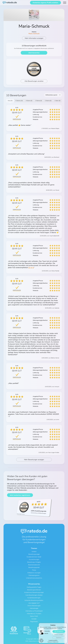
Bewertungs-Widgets (34, 562)
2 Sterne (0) (48, 101)
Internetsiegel (34, 608)
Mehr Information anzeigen (34, 38)
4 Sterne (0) (29, 101)
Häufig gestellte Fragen (34, 587)
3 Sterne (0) (39, 101)
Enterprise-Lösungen (34, 573)
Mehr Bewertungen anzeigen (34, 460)
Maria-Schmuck (34, 34)
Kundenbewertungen (34, 598)
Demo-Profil (34, 616)
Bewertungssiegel (34, 554)
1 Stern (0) (57, 101)
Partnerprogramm (34, 575)
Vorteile (34, 552)
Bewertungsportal (34, 567)
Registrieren (34, 622)
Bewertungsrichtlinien (34, 590)
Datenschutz (32, 641)
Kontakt (34, 619)
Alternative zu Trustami (34, 614)
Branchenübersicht (34, 565)
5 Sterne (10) (19, 101)
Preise (34, 570)
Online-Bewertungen (34, 606)
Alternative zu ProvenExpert (34, 611)
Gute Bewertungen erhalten (34, 595)
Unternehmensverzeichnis (34, 578)
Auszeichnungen (34, 560)
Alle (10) (10, 101)
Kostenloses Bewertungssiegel (34, 592)
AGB (27, 641)
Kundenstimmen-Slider (34, 557)
